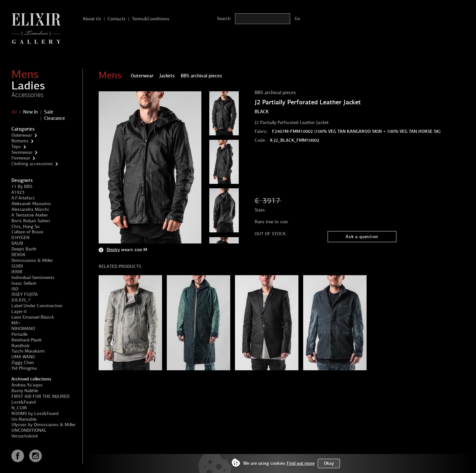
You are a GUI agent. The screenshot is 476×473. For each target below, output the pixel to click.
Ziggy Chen (23, 363)
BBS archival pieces (275, 93)
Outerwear (22, 135)
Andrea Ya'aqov (27, 385)
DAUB (17, 243)
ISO (15, 289)
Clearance (55, 118)
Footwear (21, 158)
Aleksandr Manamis (31, 204)
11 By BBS (22, 187)
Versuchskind (25, 436)
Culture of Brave (27, 232)
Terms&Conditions (151, 19)
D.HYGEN (20, 238)
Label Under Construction (37, 306)
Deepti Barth (24, 249)
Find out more (301, 463)
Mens (25, 74)
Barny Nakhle (25, 391)
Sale (49, 112)
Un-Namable (24, 419)
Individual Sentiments (33, 278)
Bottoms (20, 141)
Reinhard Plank (26, 340)
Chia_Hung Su (25, 227)
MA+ (16, 323)
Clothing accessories (32, 164)
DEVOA (18, 255)
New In (30, 112)
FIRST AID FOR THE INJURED (40, 396)
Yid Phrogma (24, 368)
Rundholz (20, 346)
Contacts (117, 19)
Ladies (28, 86)
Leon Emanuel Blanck (33, 317)
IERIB (17, 272)
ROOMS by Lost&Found (35, 414)
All (14, 112)
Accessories (27, 95)
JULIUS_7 (21, 300)
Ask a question (362, 237)
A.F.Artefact (23, 198)
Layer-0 (19, 311)
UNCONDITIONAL (29, 430)
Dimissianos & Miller (32, 260)
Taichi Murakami (28, 351)
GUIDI (17, 266)
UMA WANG (23, 357)
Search (224, 19)
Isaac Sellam (24, 283)
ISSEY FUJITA (25, 294)
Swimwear (22, 152)
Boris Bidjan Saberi (31, 221)
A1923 (18, 192)
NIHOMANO (23, 329)
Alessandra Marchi (30, 209)
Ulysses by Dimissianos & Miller (43, 425)
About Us (92, 19)
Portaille (20, 334)
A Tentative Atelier (30, 215)
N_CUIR (19, 408)
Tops (16, 147)
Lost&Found (24, 402)
